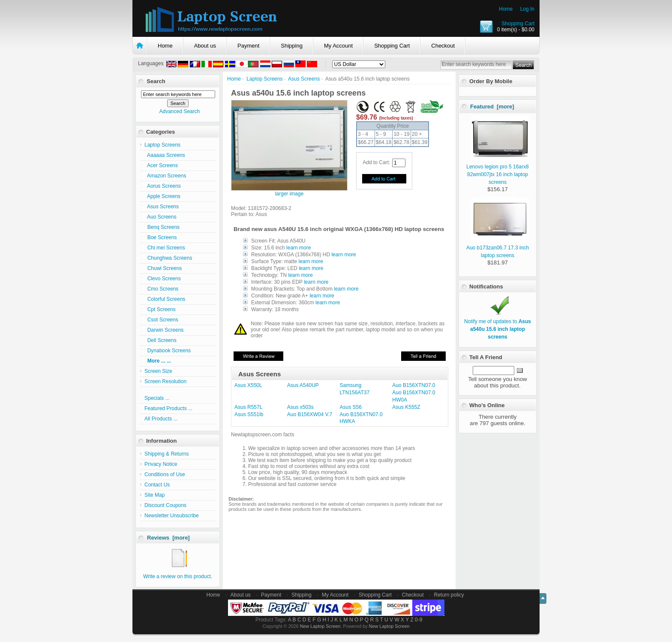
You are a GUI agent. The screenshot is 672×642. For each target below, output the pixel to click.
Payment (248, 46)
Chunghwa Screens (168, 258)
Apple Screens (162, 196)
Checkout (443, 46)
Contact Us (157, 485)
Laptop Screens (264, 79)
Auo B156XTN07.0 (414, 385)
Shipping (292, 46)
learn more (298, 248)
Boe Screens (160, 237)
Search (156, 81)
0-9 (418, 620)
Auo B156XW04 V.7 (310, 414)
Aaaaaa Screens (165, 155)
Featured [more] (492, 106)
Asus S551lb (249, 414)
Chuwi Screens (163, 268)
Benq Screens (162, 227)
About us (205, 46)
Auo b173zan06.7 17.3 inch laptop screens (498, 248)
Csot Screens (161, 320)
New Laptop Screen (320, 626)
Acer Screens (161, 165)
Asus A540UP (303, 385)
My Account (338, 46)
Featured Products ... (168, 408)
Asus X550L (248, 385)
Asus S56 (351, 407)
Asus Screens (304, 79)
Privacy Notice (161, 464)
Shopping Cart (518, 24)
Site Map (154, 495)
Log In (527, 9)
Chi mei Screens (165, 248)
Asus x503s (300, 407)
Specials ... (157, 398)
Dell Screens (160, 340)
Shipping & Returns (166, 454)
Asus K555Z (406, 407)
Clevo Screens (163, 279)
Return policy (449, 595)
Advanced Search (179, 111)
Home (506, 9)
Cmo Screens (161, 289)
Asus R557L (248, 407)
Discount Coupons (165, 505)
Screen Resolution (165, 381)
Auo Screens (160, 217)
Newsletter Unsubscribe (172, 516)
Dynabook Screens (168, 351)
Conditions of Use (165, 474)
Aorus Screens (163, 186)
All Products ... (161, 419)
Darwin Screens (164, 330)
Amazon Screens (165, 176)
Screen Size (158, 371)
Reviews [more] (168, 538)
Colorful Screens (165, 299)
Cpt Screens (160, 309)
